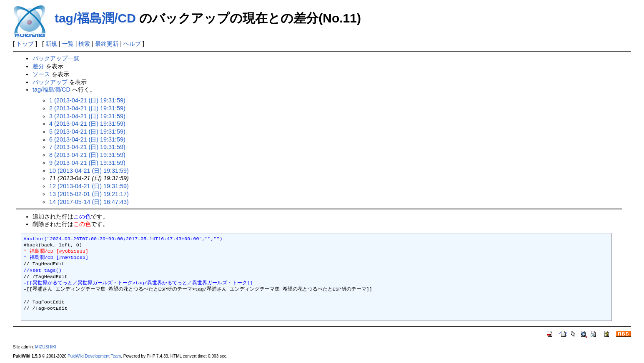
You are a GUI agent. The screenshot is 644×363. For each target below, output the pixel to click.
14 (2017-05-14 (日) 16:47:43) (89, 202)
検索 (84, 44)
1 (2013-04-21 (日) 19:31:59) (87, 100)
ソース (41, 74)
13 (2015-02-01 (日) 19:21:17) (89, 194)
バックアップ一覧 (56, 58)
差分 (38, 66)
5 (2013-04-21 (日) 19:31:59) (87, 132)
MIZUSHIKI (46, 347)
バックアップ (50, 82)
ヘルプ (132, 44)
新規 (51, 44)
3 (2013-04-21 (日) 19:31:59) (87, 116)
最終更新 (107, 44)
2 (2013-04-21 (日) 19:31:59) (87, 108)
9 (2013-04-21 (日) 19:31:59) (87, 163)
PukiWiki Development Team (94, 356)
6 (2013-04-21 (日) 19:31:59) (87, 139)
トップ (25, 44)
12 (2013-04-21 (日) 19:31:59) (89, 186)
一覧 (68, 44)
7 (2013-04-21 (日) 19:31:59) (87, 147)
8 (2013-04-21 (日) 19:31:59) (87, 155)
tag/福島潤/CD (95, 18)
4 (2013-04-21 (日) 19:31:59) (87, 124)
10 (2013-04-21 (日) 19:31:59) (89, 171)
